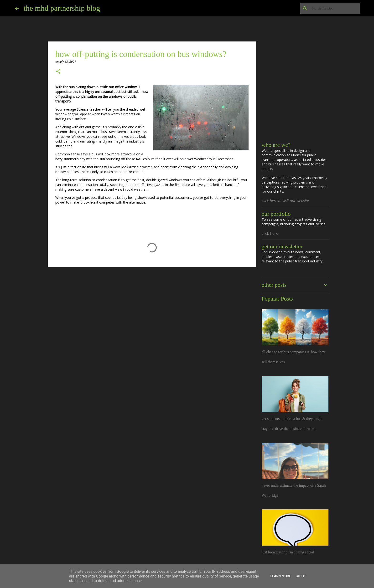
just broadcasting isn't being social (288, 552)
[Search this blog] (335, 8)
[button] (58, 72)
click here (270, 233)
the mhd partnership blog (62, 8)
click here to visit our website (285, 201)
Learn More (280, 576)
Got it (301, 576)
